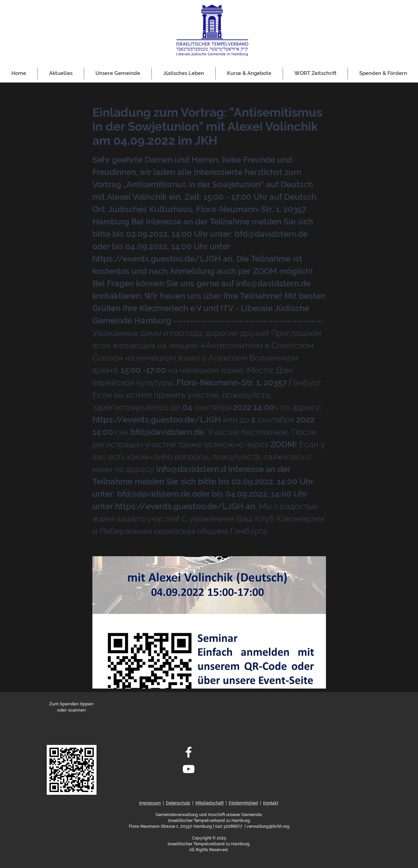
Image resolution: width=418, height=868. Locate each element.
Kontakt (271, 803)
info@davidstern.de (273, 283)
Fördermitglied (243, 803)
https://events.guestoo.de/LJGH (157, 259)
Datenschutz (178, 803)
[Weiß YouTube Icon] (189, 769)
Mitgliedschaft (210, 803)
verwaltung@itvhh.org (268, 826)
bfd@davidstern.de (271, 234)
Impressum (150, 803)
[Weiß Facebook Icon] (189, 752)
